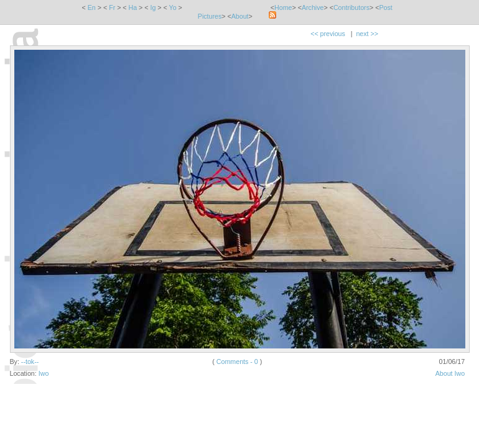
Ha (133, 7)
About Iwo (450, 373)
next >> (367, 34)
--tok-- (30, 362)
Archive (313, 7)
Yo (173, 7)
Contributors (351, 7)
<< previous (328, 34)
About (240, 16)
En (92, 7)
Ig (153, 7)
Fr (112, 7)
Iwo (44, 373)
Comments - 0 (237, 362)
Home (283, 7)
